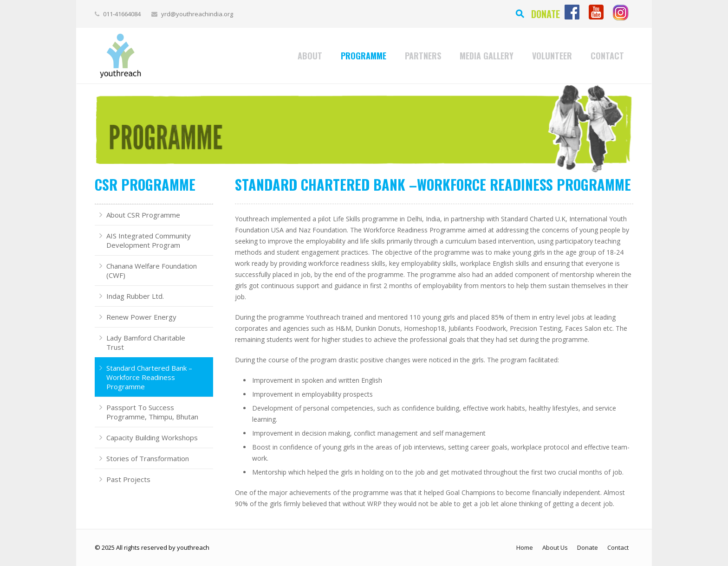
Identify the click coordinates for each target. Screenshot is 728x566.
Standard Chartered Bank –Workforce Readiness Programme (149, 377)
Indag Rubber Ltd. (135, 296)
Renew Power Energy (141, 317)
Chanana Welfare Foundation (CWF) (152, 270)
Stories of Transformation (148, 458)
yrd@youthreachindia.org (197, 14)
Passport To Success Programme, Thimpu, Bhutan (152, 412)
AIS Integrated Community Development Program (149, 240)
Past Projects (128, 479)
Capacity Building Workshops (152, 437)
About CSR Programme (143, 215)
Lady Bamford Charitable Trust (146, 342)
